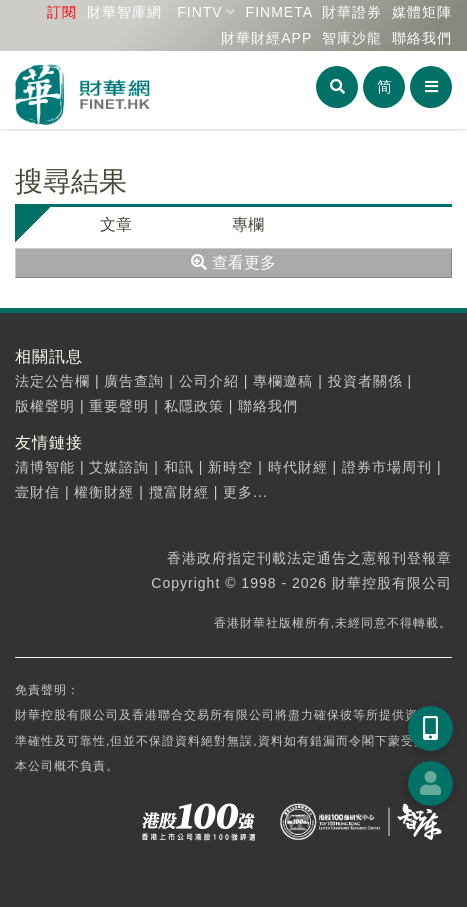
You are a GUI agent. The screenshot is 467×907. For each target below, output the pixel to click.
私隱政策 (194, 406)
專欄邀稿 (283, 381)
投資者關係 (365, 381)
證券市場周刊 (387, 467)
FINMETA (279, 12)
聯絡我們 (422, 38)
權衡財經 (104, 492)
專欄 (248, 224)
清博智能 (45, 467)
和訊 (179, 467)
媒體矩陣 (422, 12)
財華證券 (352, 12)
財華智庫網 (124, 12)
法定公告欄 (52, 381)
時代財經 (298, 467)
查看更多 (233, 262)
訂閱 (62, 12)
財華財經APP (266, 38)
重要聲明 (119, 406)
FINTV (199, 12)
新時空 (230, 467)
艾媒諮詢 (119, 467)
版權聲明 (45, 406)
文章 (116, 224)
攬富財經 (179, 492)
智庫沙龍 (352, 38)
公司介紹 (209, 381)
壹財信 (37, 492)
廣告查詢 (134, 381)
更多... (245, 492)
